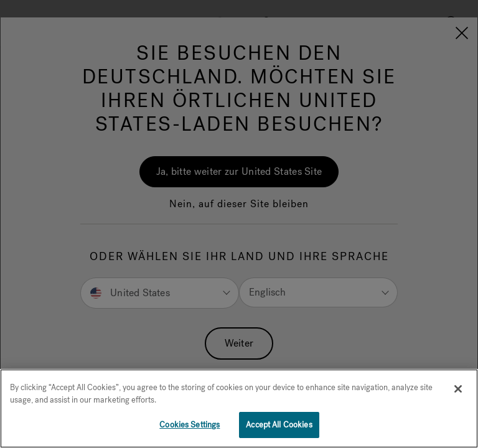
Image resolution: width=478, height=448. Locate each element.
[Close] (458, 389)
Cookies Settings (190, 425)
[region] (239, 408)
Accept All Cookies (279, 425)
